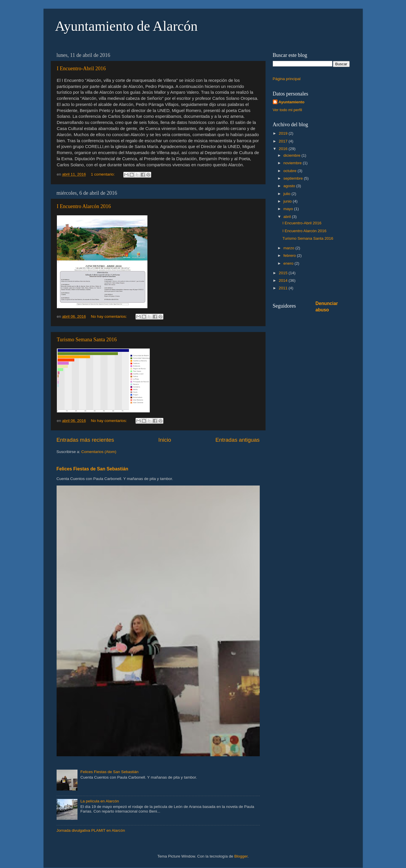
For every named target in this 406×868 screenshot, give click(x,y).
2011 (284, 288)
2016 (284, 149)
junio (288, 201)
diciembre (293, 155)
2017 (284, 141)
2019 (284, 133)
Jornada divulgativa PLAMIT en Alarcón (91, 830)
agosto (290, 186)
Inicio (165, 440)
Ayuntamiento (292, 102)
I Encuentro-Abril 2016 (81, 68)
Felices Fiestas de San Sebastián (92, 469)
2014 (284, 280)
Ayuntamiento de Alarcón (126, 26)
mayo (289, 209)
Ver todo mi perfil (287, 110)
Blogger (241, 856)
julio (288, 194)
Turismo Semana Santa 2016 (87, 340)
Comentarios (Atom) (99, 452)
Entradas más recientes (85, 440)
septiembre (294, 178)
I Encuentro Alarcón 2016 (84, 206)
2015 (284, 273)
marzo (289, 248)
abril (288, 217)
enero (289, 263)
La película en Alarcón (100, 801)
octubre (291, 171)
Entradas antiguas (237, 440)
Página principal (287, 79)
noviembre (293, 163)
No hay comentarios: (109, 316)
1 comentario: (103, 174)
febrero (290, 256)
